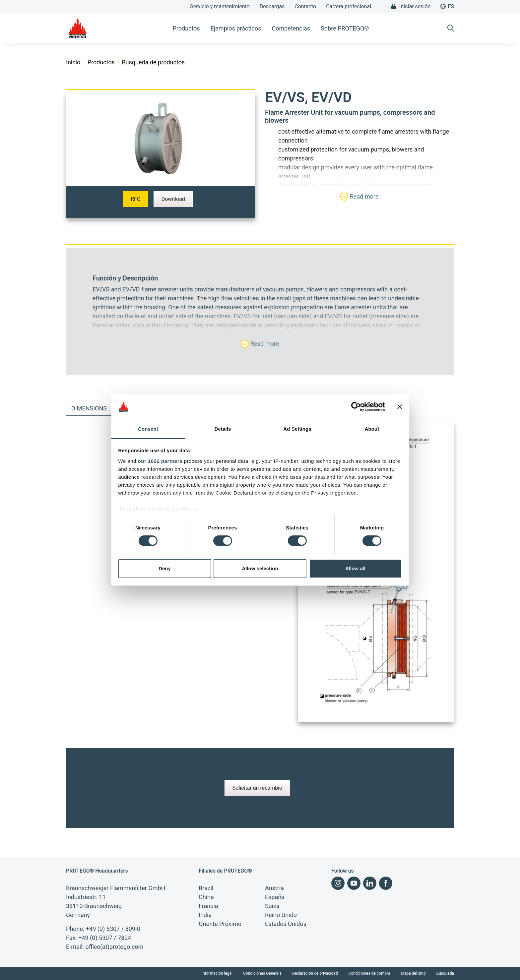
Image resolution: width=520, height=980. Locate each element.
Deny (165, 568)
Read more (359, 197)
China (206, 897)
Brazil (206, 888)
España (275, 897)
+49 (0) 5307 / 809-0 (113, 929)
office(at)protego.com (114, 947)
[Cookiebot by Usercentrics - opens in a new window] (356, 407)
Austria (274, 888)
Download (173, 199)
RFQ (136, 199)
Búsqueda (445, 973)
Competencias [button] (291, 28)
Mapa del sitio (413, 973)
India (205, 915)
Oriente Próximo (220, 924)
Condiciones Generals (262, 973)
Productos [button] (186, 28)
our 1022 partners (160, 461)
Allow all (355, 568)
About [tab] (372, 429)
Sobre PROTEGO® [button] (345, 28)
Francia (208, 906)
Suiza (272, 906)
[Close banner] (400, 407)
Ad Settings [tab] (297, 429)
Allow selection (260, 568)
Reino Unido (281, 915)
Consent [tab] (148, 429)
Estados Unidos (286, 924)
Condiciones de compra (369, 973)
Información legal (217, 973)
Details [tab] (223, 429)
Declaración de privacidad (315, 973)
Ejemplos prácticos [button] (236, 28)
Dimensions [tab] (89, 408)
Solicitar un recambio (258, 788)
